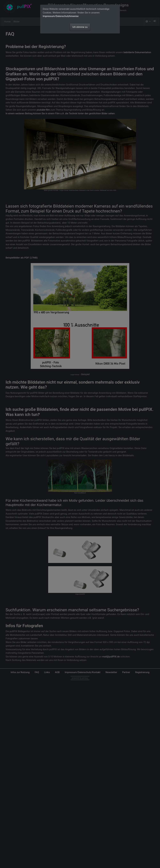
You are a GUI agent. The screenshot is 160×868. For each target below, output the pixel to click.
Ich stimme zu (80, 27)
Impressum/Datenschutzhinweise (61, 16)
